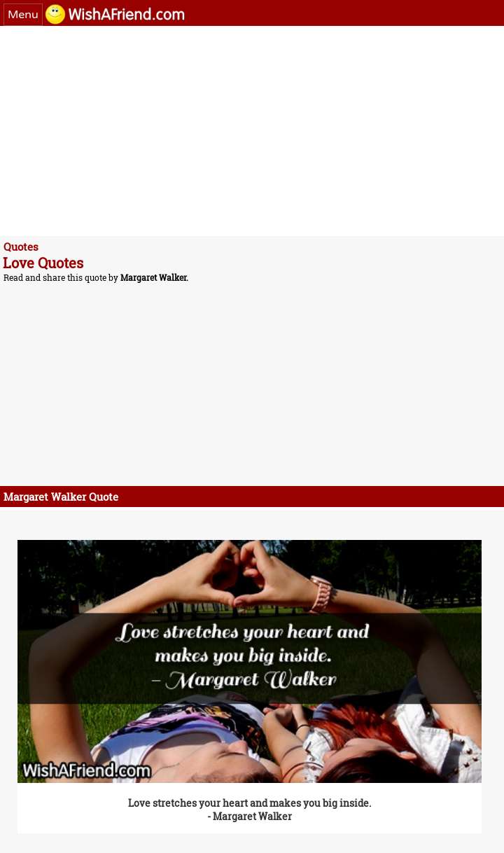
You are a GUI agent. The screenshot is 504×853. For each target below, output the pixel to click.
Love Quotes (43, 263)
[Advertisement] (252, 131)
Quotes (21, 247)
